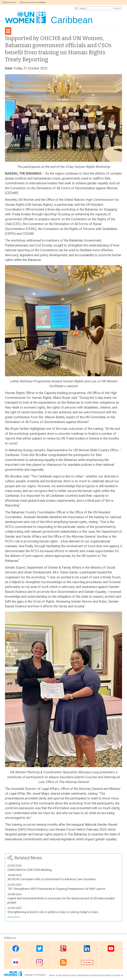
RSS (63, 962)
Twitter (40, 948)
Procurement (105, 975)
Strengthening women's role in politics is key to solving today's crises (53, 912)
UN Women (41, 975)
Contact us (118, 975)
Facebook (16, 948)
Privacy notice (70, 975)
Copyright (29, 975)
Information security (88, 975)
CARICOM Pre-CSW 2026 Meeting (30, 870)
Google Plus (63, 948)
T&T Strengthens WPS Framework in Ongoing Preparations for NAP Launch (56, 889)
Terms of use (55, 975)
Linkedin (87, 948)
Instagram (40, 962)
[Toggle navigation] (8, 31)
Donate (87, 962)
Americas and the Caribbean (33, 2)
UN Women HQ (9, 2)
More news (13, 917)
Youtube (111, 948)
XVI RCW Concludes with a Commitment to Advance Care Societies (52, 879)
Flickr (16, 962)
